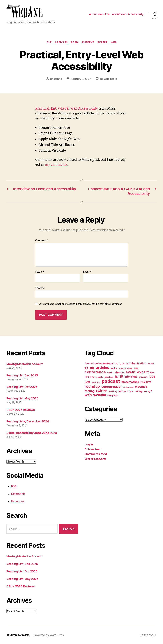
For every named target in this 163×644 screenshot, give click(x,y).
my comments (56, 165)
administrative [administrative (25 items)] (136, 363)
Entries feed (93, 449)
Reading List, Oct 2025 (22, 387)
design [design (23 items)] (119, 372)
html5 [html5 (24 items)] (119, 377)
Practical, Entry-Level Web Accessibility (67, 109)
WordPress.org (95, 459)
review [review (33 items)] (146, 382)
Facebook (18, 501)
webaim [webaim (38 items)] (100, 395)
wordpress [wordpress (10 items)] (113, 396)
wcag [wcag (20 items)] (139, 391)
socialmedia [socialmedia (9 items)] (128, 387)
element (88, 42)
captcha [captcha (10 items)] (122, 368)
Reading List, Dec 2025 (22, 375)
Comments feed (96, 454)
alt (49, 42)
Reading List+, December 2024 (28, 421)
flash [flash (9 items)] (152, 373)
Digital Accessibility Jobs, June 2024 (32, 433)
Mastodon (18, 494)
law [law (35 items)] (87, 382)
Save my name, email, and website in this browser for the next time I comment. (80, 304)
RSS (14, 486)
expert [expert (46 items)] (143, 372)
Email (87, 272)
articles (61, 42)
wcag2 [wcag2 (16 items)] (148, 391)
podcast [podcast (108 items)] (111, 381)
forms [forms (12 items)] (88, 377)
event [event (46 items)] (131, 372)
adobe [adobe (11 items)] (151, 364)
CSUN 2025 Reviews (20, 410)
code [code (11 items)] (130, 368)
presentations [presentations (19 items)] (130, 382)
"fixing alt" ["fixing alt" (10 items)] (120, 364)
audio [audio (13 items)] (114, 368)
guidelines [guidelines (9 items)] (109, 377)
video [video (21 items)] (122, 391)
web (114, 42)
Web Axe (23, 635)
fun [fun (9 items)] (93, 377)
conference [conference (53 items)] (95, 372)
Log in (89, 444)
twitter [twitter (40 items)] (102, 391)
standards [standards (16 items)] (141, 387)
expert (102, 42)
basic (75, 42)
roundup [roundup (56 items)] (92, 386)
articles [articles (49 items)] (103, 367)
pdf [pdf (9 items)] (99, 382)
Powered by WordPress (48, 635)
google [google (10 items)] (100, 377)
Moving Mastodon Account (25, 364)
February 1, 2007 (81, 79)
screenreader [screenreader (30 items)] (112, 387)
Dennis (58, 79)
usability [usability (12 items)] (113, 391)
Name (40, 272)
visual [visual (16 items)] (131, 391)
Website (40, 288)
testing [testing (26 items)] (90, 391)
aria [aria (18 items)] (92, 368)
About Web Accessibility (128, 14)
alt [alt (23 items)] (86, 368)
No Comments (108, 79)
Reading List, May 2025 (22, 398)
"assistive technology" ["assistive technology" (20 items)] (99, 364)
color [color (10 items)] (136, 368)
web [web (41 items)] (88, 395)
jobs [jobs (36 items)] (152, 376)
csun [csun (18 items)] (110, 373)
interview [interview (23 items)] (131, 377)
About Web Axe (99, 14)
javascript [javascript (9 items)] (143, 377)
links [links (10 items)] (94, 382)
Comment (42, 240)
